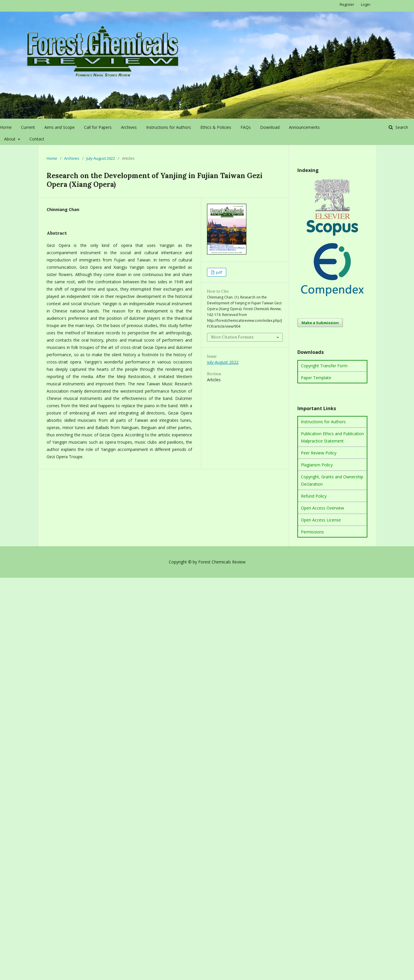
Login (366, 4)
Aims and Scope (59, 127)
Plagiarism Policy (317, 465)
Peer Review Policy (319, 453)
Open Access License (321, 520)
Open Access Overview (322, 508)
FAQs (246, 127)
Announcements (304, 127)
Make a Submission (320, 323)
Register (347, 4)
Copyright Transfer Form (324, 366)
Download (270, 127)
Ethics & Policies (216, 127)
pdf (219, 272)
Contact (37, 139)
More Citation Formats (232, 337)
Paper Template (316, 378)
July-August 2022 (101, 158)
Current (28, 127)
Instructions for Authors (169, 127)
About (10, 139)
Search (401, 127)
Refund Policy (314, 496)
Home (6, 127)
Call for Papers (98, 127)
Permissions (312, 532)
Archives (129, 127)
